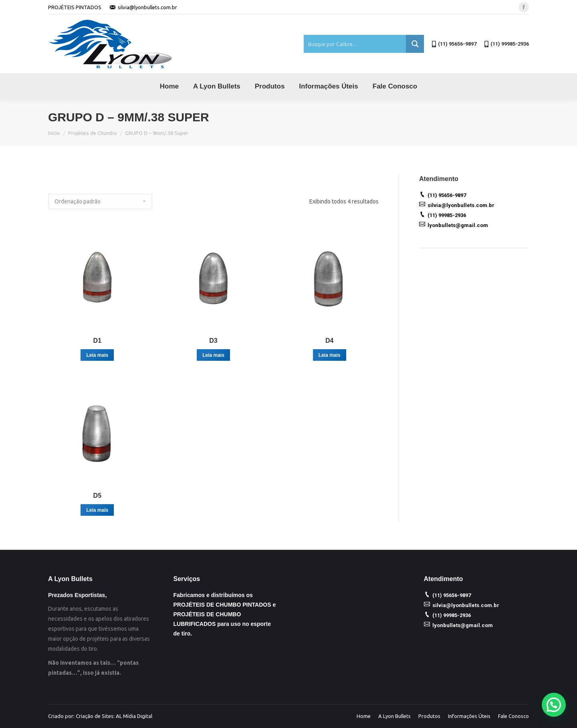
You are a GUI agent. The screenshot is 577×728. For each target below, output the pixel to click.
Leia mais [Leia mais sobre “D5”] (97, 510)
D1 (97, 341)
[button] (554, 705)
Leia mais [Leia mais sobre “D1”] (97, 355)
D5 (97, 496)
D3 (213, 341)
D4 (329, 341)
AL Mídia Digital (134, 716)
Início (54, 133)
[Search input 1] (355, 44)
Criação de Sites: (95, 716)
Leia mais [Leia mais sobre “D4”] (330, 355)
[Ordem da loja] (100, 201)
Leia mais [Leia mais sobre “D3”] (213, 355)
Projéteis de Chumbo (93, 133)
